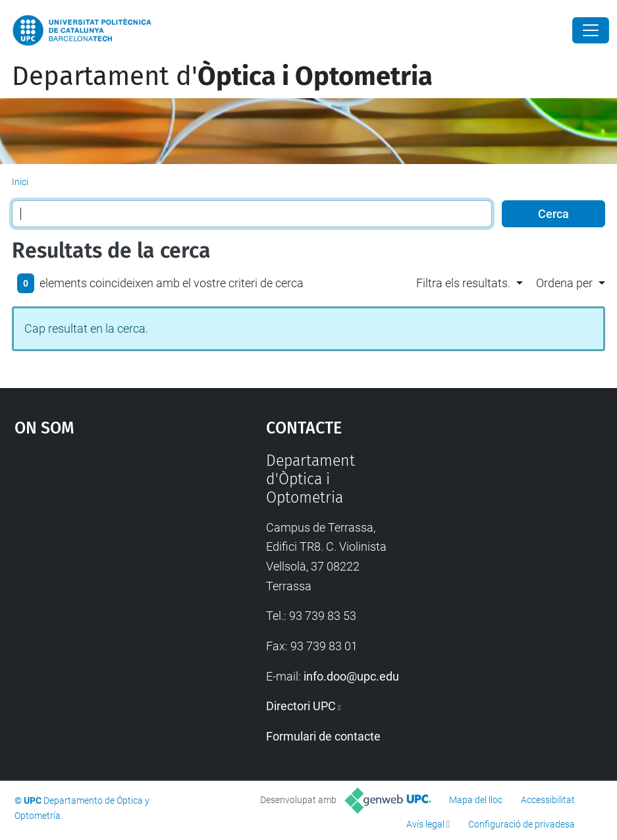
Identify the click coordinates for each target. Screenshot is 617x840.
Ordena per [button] (564, 283)
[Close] (591, 30)
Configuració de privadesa (522, 824)
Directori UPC (301, 706)
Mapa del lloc (476, 800)
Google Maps (107, 551)
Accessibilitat (548, 800)
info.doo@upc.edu (351, 676)
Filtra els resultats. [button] (463, 283)
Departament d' (222, 76)
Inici (20, 182)
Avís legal (425, 824)
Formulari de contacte (323, 736)
